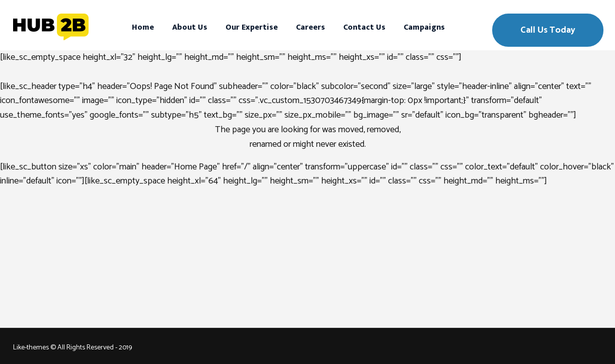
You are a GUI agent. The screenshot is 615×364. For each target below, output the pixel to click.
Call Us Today (548, 30)
